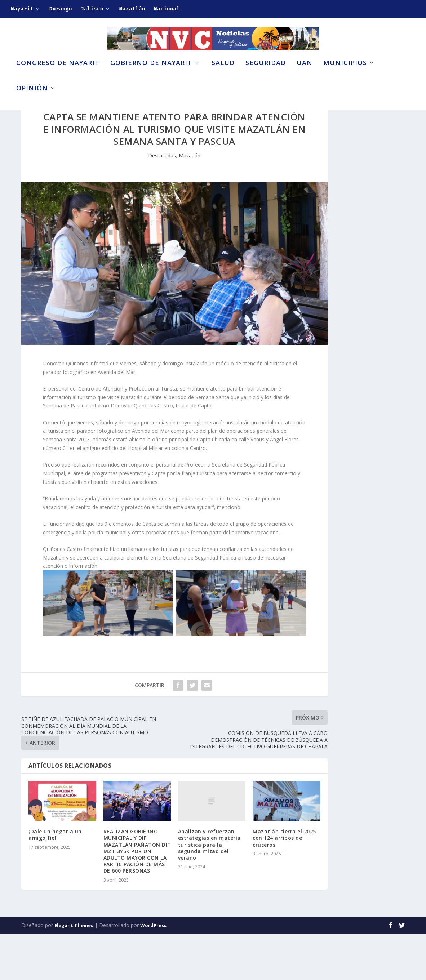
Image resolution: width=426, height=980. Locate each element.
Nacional (167, 9)
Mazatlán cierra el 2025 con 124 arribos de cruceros (284, 885)
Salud (223, 75)
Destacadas (162, 202)
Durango (61, 9)
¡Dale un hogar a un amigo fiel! (55, 881)
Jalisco (92, 9)
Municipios (345, 75)
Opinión (32, 100)
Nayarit (22, 9)
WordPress (153, 972)
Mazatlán (132, 9)
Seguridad (266, 75)
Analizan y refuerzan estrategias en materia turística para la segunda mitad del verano (209, 891)
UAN (305, 75)
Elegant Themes (74, 972)
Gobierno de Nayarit (151, 75)
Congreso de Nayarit (58, 75)
